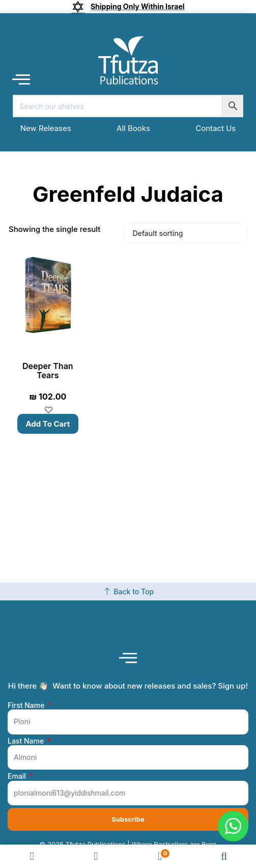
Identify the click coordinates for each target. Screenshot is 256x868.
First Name (27, 705)
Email (18, 776)
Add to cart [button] (48, 424)
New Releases (46, 128)
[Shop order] (186, 233)
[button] (21, 79)
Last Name (27, 741)
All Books (133, 128)
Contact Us (216, 128)
